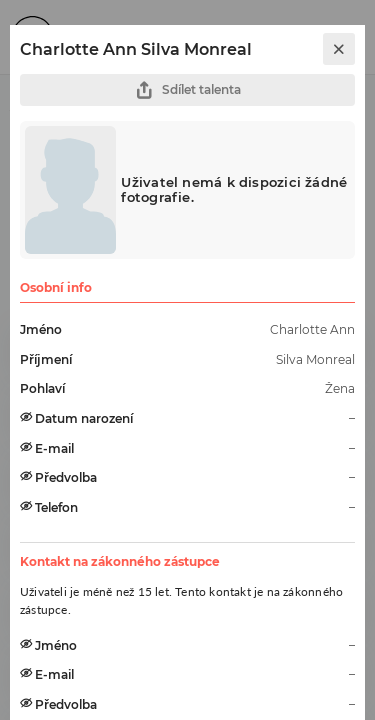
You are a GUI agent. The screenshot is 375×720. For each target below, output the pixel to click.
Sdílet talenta (188, 90)
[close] (339, 49)
